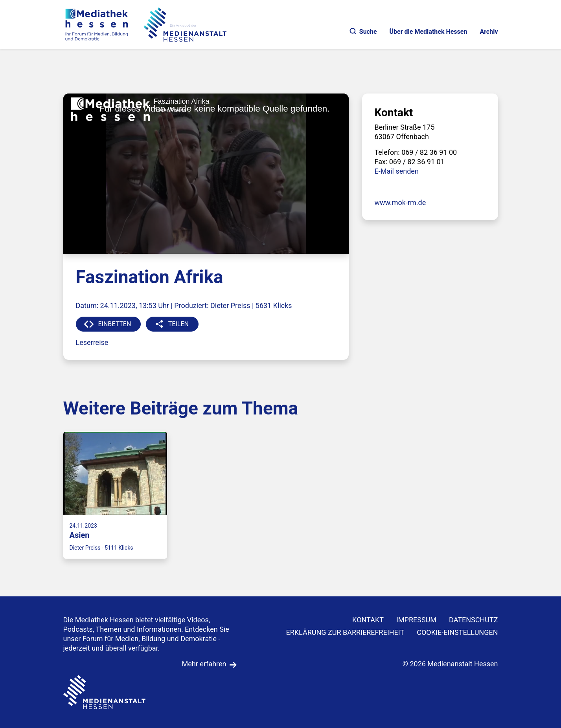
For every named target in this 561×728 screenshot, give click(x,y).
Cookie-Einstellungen (457, 632)
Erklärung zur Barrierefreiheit (345, 632)
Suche (363, 32)
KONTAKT (368, 620)
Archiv (489, 32)
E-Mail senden (397, 171)
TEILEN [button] (178, 324)
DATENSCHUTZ (474, 620)
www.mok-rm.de (400, 203)
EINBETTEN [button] (115, 324)
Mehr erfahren (204, 664)
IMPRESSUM (416, 620)
